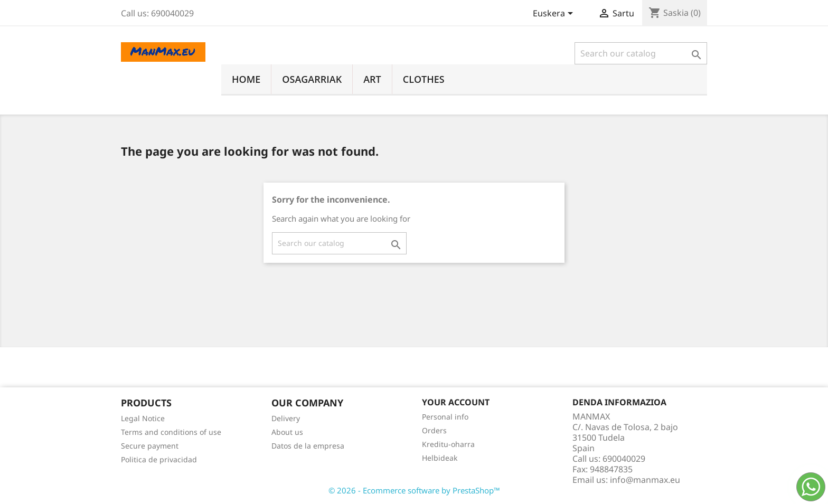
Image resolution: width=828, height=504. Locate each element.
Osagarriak (312, 79)
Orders (434, 430)
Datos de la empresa (308, 446)
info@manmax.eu (645, 480)
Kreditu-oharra (448, 444)
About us (287, 432)
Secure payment (150, 446)
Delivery (286, 418)
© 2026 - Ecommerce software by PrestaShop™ (414, 490)
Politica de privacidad (159, 459)
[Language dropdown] (555, 14)
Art (372, 79)
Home (246, 79)
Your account (456, 402)
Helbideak (440, 458)
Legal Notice (143, 418)
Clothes (424, 79)
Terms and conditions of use (171, 432)
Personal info (445, 417)
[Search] (641, 53)
